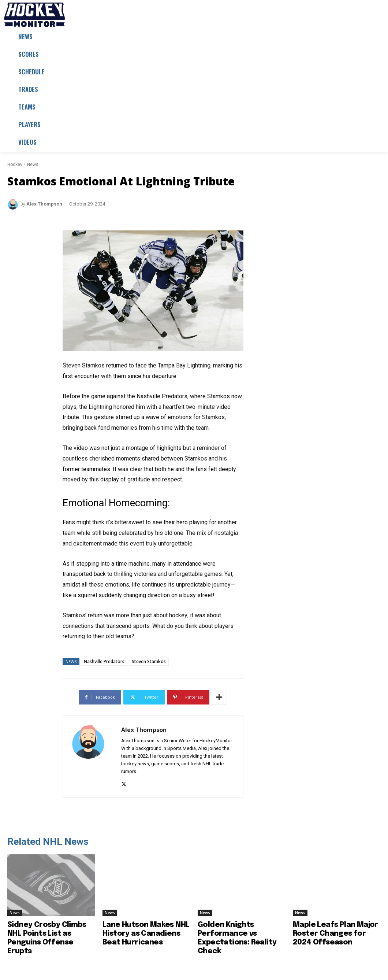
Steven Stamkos (149, 661)
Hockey (15, 164)
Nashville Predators (104, 661)
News (33, 164)
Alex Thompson (44, 204)
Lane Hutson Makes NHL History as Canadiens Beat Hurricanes (146, 934)
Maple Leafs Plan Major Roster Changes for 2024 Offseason (335, 934)
